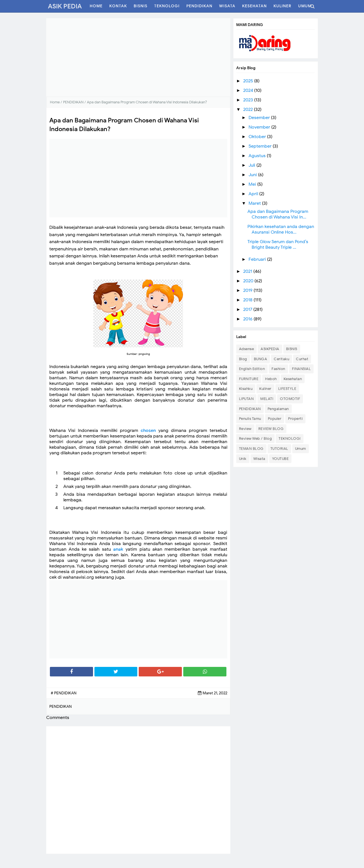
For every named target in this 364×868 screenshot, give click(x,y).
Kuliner (265, 389)
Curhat (302, 359)
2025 (249, 81)
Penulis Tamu (250, 419)
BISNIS (292, 349)
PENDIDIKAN (250, 409)
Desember (260, 118)
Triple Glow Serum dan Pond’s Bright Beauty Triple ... (278, 245)
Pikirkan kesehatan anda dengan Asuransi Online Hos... (281, 229)
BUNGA (261, 359)
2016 (248, 319)
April (254, 194)
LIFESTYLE (287, 389)
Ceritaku (281, 359)
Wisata (259, 459)
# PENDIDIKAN (64, 693)
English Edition (252, 369)
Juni (253, 175)
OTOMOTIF (290, 399)
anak (118, 549)
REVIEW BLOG (271, 429)
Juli (252, 165)
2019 (248, 290)
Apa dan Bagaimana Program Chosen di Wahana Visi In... (278, 214)
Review (245, 429)
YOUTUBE (280, 459)
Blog (243, 359)
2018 (248, 300)
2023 (249, 100)
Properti (295, 419)
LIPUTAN (246, 399)
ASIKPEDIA (270, 349)
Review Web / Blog (256, 438)
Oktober (258, 137)
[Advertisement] (138, 57)
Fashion (278, 369)
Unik (243, 459)
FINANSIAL (302, 369)
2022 (249, 110)
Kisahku (246, 389)
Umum (301, 449)
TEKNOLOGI (290, 438)
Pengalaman (278, 409)
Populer (275, 419)
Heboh (271, 379)
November (260, 127)
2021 (248, 271)
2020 (249, 281)
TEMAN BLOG (251, 449)
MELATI (267, 399)
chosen (148, 430)
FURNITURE (249, 379)
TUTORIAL (279, 449)
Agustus (258, 156)
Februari (258, 259)
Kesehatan (293, 379)
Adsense (247, 349)
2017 (248, 309)
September (261, 146)
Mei (253, 184)
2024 (249, 90)
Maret (255, 203)
